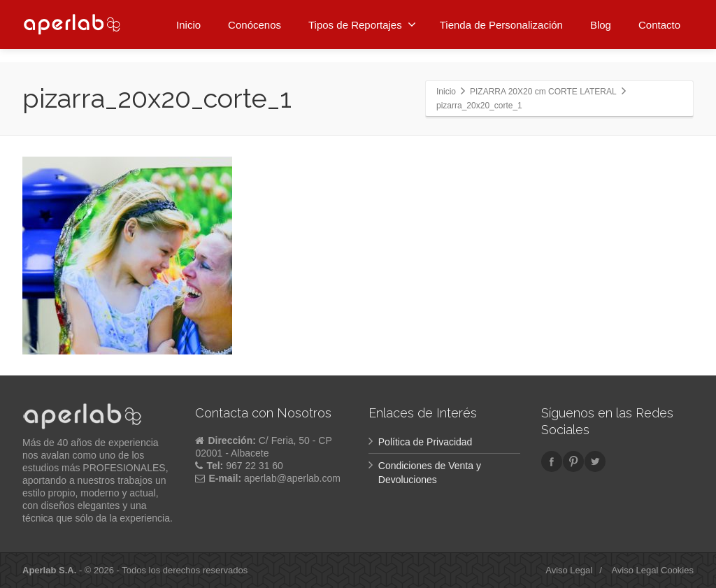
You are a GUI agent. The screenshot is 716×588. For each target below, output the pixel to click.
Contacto (659, 23)
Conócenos (255, 23)
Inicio (188, 23)
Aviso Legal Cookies (652, 570)
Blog (601, 23)
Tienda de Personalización (501, 23)
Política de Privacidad (425, 442)
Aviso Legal (569, 570)
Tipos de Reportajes (362, 22)
